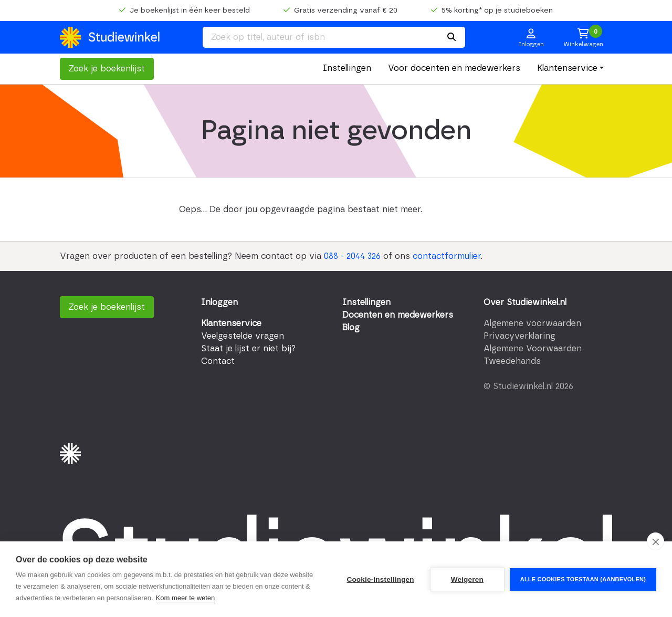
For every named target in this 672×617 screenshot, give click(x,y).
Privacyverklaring (519, 336)
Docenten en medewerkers (398, 315)
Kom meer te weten (186, 598)
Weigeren (467, 579)
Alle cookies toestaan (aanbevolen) (583, 579)
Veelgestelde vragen (243, 336)
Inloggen (219, 302)
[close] (655, 541)
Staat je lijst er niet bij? (248, 349)
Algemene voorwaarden (532, 323)
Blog (351, 328)
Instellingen (347, 68)
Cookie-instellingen (380, 579)
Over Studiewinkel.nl (525, 302)
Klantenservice (567, 68)
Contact (218, 361)
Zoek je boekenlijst (107, 69)
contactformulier (447, 256)
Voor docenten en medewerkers (454, 68)
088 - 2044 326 (352, 256)
